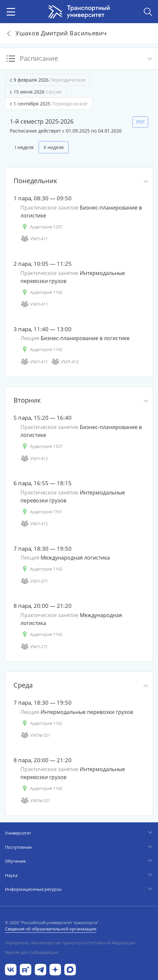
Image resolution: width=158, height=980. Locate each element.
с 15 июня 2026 (36, 92)
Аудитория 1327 (41, 446)
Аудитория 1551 (41, 512)
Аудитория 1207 (41, 227)
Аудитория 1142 (41, 292)
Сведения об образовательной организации (51, 929)
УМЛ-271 (34, 581)
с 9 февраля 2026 (48, 80)
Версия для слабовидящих (32, 952)
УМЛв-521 (35, 735)
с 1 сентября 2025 (49, 104)
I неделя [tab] (24, 147)
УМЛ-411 (34, 239)
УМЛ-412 (65, 362)
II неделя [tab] (54, 147)
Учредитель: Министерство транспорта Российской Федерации (70, 943)
